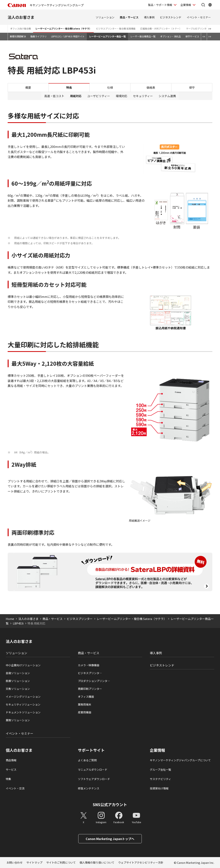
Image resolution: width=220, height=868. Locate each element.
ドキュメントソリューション (23, 712)
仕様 (110, 87)
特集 (8, 779)
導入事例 (149, 17)
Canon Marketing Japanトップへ (110, 839)
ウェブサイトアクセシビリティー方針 (141, 862)
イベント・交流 (15, 788)
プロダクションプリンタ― (94, 681)
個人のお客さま (19, 750)
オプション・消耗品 (170, 36)
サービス (11, 770)
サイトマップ (34, 862)
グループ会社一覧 (160, 770)
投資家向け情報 (159, 788)
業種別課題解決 (18, 36)
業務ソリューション (18, 720)
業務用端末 (85, 704)
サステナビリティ (160, 779)
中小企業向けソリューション (23, 665)
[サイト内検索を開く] (203, 5)
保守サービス (192, 36)
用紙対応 (76, 96)
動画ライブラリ (38, 36)
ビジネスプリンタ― (90, 673)
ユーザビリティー (99, 96)
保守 (192, 87)
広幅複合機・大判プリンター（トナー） (161, 28)
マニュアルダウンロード (93, 770)
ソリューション (105, 17)
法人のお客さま (21, 17)
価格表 (151, 87)
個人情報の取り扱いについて (97, 862)
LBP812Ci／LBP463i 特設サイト (68, 36)
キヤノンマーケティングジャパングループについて (180, 760)
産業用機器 (85, 712)
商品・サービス (129, 17)
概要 (28, 87)
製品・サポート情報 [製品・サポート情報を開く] (160, 5)
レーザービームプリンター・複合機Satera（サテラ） (63, 28)
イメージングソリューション (23, 697)
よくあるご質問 (87, 760)
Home (10, 619)
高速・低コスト (54, 96)
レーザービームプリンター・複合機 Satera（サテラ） (132, 619)
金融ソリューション (18, 673)
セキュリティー (143, 96)
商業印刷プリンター (90, 689)
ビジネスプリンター (80, 619)
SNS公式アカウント (110, 804)
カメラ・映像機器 (89, 665)
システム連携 (167, 96)
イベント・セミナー (199, 17)
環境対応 (121, 96)
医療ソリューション (18, 681)
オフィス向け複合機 (20, 28)
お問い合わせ (15, 862)
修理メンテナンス (89, 788)
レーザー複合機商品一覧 (143, 36)
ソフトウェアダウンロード (94, 779)
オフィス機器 (86, 697)
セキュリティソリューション (23, 704)
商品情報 (11, 760)
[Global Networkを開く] (210, 5)
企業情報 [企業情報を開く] (186, 5)
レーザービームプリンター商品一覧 (107, 36)
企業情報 (157, 750)
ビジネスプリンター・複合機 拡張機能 (116, 28)
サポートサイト (91, 750)
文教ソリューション (18, 689)
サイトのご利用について (61, 862)
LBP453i (18, 623)
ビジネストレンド (171, 17)
